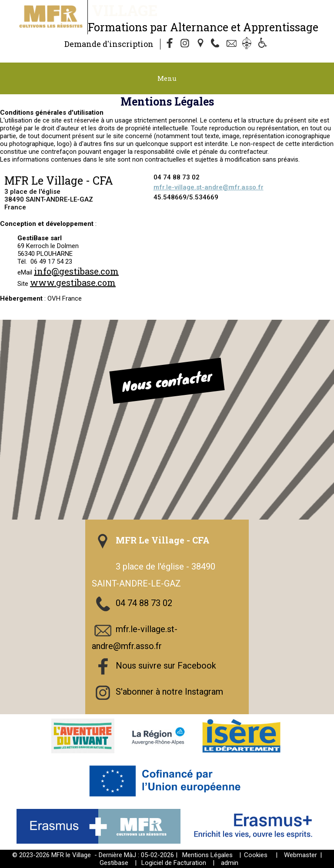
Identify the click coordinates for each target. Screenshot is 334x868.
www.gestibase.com (73, 282)
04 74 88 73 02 (144, 603)
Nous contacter (167, 381)
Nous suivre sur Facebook (166, 666)
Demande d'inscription (109, 44)
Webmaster (301, 855)
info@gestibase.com (76, 271)
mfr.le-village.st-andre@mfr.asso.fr (209, 187)
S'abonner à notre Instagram (169, 692)
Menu (167, 78)
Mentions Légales (207, 855)
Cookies (256, 855)
